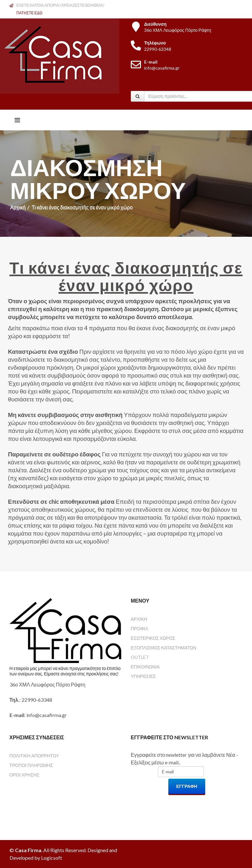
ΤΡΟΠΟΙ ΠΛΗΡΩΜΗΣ (31, 765)
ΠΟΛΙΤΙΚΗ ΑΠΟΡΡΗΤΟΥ (34, 756)
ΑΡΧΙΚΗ (139, 619)
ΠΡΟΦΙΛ (140, 629)
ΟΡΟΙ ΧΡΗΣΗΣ (24, 775)
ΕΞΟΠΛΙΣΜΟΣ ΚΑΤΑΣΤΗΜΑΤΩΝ (164, 648)
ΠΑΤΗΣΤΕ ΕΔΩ (30, 13)
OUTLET (140, 657)
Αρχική (18, 207)
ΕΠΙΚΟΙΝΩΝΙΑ (145, 667)
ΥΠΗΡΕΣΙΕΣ (143, 676)
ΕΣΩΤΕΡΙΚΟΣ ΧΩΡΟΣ (153, 638)
